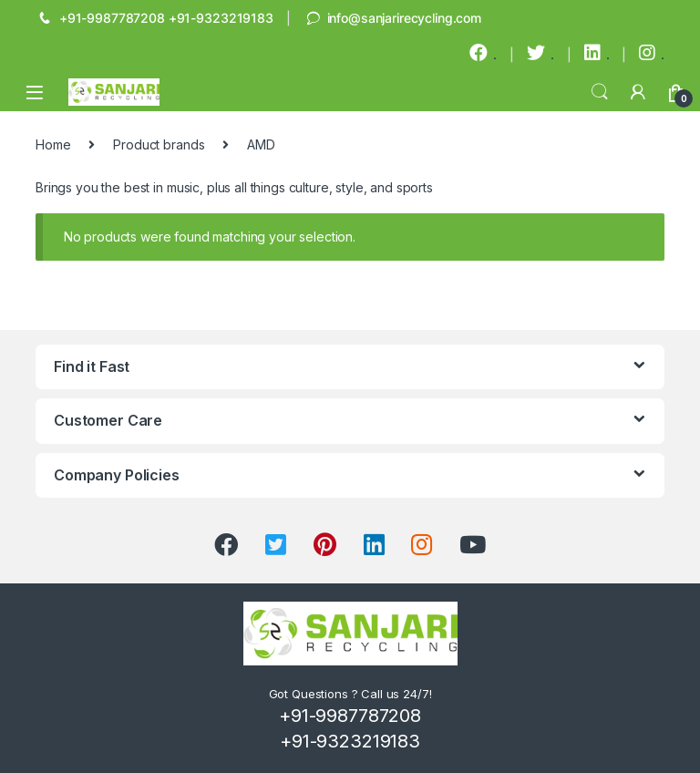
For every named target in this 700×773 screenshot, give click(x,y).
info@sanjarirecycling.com (392, 19)
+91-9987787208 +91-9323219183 (154, 19)
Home (53, 144)
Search (600, 92)
